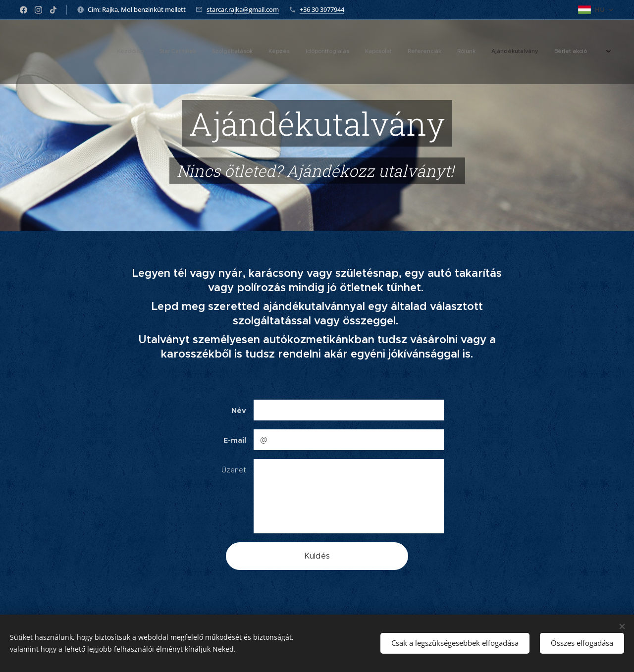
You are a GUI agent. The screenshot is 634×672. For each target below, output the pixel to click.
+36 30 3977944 (322, 9)
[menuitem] (458, 52)
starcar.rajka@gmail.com (243, 9)
